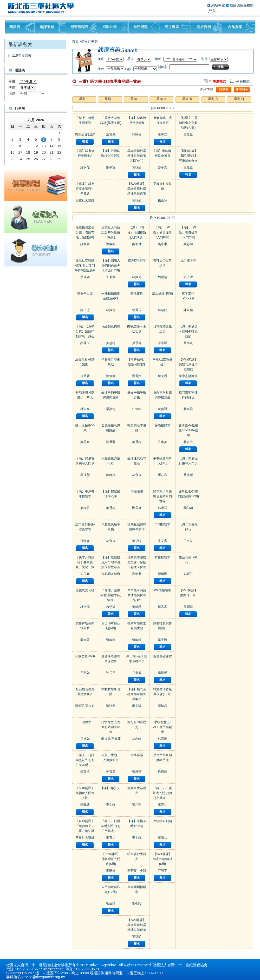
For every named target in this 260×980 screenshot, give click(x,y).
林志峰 (137, 739)
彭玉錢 (85, 574)
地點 (12, 94)
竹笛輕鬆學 (162, 557)
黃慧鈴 (111, 343)
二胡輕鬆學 (162, 524)
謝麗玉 (85, 343)
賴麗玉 (137, 310)
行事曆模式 (218, 81)
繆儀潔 (162, 574)
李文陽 (137, 706)
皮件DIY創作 (137, 260)
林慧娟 (162, 310)
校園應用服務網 (242, 5)
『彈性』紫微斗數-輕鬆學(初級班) (111, 595)
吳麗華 (188, 607)
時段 (128, 69)
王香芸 (162, 135)
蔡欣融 (85, 277)
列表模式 (243, 81)
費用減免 (242, 90)
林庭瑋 (162, 739)
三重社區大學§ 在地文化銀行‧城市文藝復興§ (42, 8)
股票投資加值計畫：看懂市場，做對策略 (85, 232)
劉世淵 (111, 442)
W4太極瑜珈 (162, 590)
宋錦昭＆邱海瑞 (111, 574)
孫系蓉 (85, 376)
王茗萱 (111, 277)
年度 (12, 81)
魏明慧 (162, 277)
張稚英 (137, 772)
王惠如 (85, 673)
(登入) (212, 11)
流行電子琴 (188, 260)
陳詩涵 (111, 706)
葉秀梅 (111, 508)
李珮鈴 (85, 805)
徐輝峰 (162, 772)
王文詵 (111, 805)
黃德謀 (162, 409)
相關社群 (113, 27)
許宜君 (85, 244)
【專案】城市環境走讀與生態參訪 (85, 189)
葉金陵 (85, 640)
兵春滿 (137, 673)
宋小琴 (162, 343)
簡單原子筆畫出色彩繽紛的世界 (162, 496)
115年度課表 (22, 55)
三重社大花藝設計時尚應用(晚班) (111, 232)
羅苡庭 (162, 475)
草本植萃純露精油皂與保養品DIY (137, 595)
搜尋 (220, 67)
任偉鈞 (137, 409)
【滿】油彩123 (111, 788)
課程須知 (50, 27)
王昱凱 (188, 135)
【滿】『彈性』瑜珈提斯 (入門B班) (162, 232)
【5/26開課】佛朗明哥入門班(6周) (111, 859)
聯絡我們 (239, 27)
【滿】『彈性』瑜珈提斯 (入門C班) (188, 232)
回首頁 (20, 27)
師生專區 (175, 27)
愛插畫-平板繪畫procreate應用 (188, 430)
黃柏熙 (137, 805)
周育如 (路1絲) (85, 135)
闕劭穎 (188, 508)
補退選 (224, 90)
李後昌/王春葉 (111, 739)
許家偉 (85, 167)
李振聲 (162, 673)
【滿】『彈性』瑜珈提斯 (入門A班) (137, 232)
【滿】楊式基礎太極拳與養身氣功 (137, 694)
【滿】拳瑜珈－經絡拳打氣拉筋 (188, 331)
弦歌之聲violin (85, 656)
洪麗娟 (137, 376)
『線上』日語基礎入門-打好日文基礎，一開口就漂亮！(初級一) (85, 765)
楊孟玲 (162, 200)
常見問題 (144, 27)
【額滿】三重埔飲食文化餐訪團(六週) (188, 123)
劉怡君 (137, 574)
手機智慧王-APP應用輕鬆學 (162, 727)
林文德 (85, 607)
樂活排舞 (137, 293)
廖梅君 (85, 508)
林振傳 (111, 310)
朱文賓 (162, 541)
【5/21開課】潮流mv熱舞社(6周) (162, 859)
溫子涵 (162, 640)
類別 (204, 59)
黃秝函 (137, 167)
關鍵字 (162, 67)
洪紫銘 (111, 135)
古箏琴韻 (137, 755)
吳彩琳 (137, 244)
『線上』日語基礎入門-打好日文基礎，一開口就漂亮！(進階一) (162, 798)
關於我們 (207, 27)
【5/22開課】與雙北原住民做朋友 (188, 364)
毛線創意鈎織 (111, 326)
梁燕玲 (111, 409)
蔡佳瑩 (85, 475)
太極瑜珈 (137, 491)
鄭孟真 (85, 442)
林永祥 (85, 409)
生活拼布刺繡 (162, 821)
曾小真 (162, 167)
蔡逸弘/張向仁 (85, 706)
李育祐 (85, 772)
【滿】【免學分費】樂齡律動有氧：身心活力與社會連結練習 (85, 336)
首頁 (75, 41)
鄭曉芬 (188, 574)
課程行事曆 (89, 41)
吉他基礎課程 (162, 656)
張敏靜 (85, 541)
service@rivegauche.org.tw (43, 977)
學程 (101, 69)
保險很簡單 (162, 425)
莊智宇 (162, 871)
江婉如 (85, 739)
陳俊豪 (111, 376)
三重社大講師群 (85, 201)
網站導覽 (219, 5)
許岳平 (111, 673)
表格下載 (206, 90)
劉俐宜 (111, 167)
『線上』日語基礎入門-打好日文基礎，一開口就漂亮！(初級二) (111, 831)
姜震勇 (111, 772)
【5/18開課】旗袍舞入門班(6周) (85, 793)
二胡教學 (85, 722)
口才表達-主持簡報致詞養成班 (111, 727)
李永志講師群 (188, 376)
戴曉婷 (111, 475)
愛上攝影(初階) (162, 293)
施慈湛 (111, 607)
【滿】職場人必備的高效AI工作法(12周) (111, 265)
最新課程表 (82, 27)
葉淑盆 (162, 838)
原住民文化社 (85, 590)
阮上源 (85, 310)
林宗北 (188, 442)
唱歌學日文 (85, 293)
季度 (12, 87)
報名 (85, 142)
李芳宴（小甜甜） (137, 871)
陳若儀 (188, 310)
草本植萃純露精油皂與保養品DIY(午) (137, 156)
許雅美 (162, 442)
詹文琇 (162, 376)
